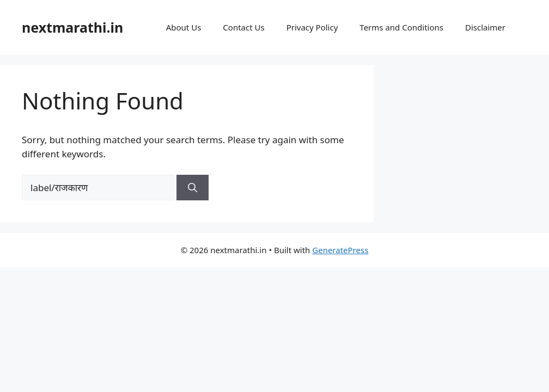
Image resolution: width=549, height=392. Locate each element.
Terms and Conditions (401, 27)
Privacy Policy (312, 27)
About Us (184, 27)
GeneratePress (340, 250)
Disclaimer (485, 27)
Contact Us (243, 27)
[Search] (193, 188)
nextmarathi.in (72, 27)
